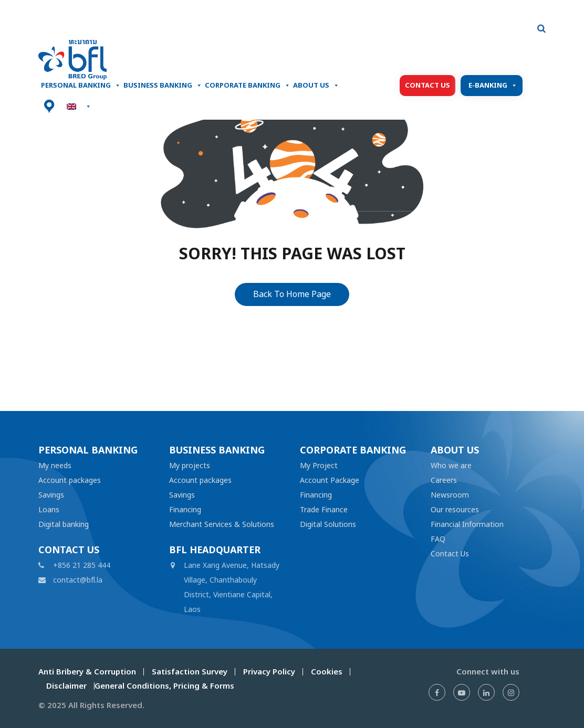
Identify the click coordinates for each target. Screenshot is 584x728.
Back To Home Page (292, 294)
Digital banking (64, 524)
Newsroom (450, 495)
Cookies (327, 672)
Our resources (455, 509)
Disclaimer (66, 686)
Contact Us (427, 85)
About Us (316, 86)
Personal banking (81, 86)
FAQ (438, 539)
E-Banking (493, 86)
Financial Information (467, 524)
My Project (319, 465)
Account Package (330, 480)
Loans (49, 509)
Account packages (70, 480)
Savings (51, 495)
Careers (444, 480)
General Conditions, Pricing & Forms (164, 686)
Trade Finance (324, 509)
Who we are (451, 465)
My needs (55, 465)
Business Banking (163, 86)
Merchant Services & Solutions (222, 524)
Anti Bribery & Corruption (87, 672)
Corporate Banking (248, 86)
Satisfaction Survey (190, 672)
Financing (185, 509)
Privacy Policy (269, 672)
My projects (190, 465)
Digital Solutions (328, 524)
